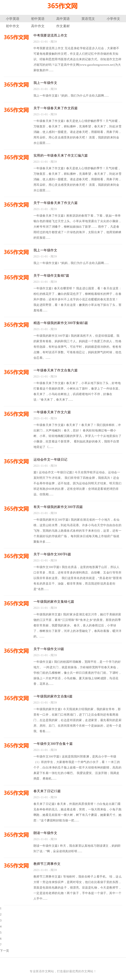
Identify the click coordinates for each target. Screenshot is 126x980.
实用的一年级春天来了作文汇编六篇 (61, 156)
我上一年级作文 (45, 83)
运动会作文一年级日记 (50, 460)
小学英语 (13, 19)
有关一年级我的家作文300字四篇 (58, 507)
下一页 (5, 951)
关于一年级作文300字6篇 (52, 554)
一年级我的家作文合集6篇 (53, 696)
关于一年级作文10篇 (49, 649)
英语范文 (88, 19)
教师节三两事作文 (47, 864)
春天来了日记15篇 (47, 791)
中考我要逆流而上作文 (50, 35)
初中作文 (13, 26)
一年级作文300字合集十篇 (53, 744)
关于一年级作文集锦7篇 (51, 276)
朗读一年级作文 (45, 833)
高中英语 (63, 19)
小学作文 (113, 19)
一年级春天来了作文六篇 (52, 412)
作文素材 (63, 26)
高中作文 (38, 26)
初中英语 (38, 19)
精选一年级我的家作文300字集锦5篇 (61, 323)
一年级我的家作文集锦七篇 (54, 602)
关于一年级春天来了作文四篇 (56, 108)
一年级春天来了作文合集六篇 (56, 370)
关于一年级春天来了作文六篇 (56, 203)
